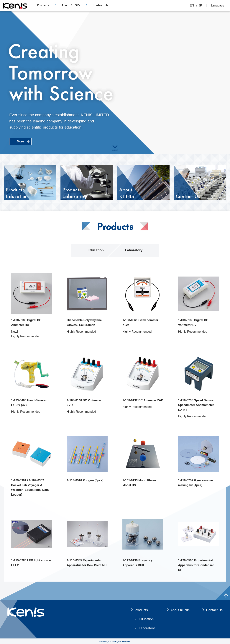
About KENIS (71, 5)
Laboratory (134, 250)
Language (218, 5)
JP (200, 5)
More (20, 141)
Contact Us (100, 5)
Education (96, 250)
